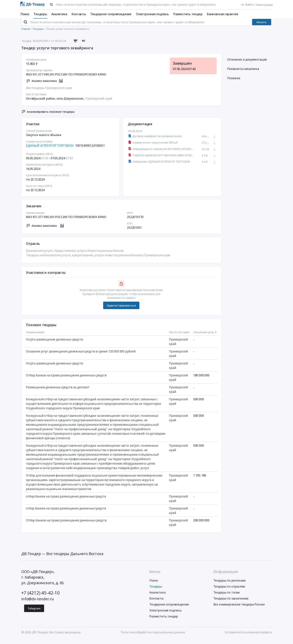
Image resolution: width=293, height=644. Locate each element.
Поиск (25, 14)
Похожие (234, 83)
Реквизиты (243, 74)
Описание (247, 64)
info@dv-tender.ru (38, 604)
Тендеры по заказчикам (231, 603)
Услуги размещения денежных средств (54, 344)
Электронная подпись (152, 14)
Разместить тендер (188, 14)
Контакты (79, 14)
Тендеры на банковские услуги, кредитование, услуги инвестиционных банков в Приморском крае (98, 260)
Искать (262, 27)
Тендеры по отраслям (229, 591)
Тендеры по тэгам (227, 597)
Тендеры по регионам (230, 585)
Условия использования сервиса (248, 637)
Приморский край (99, 103)
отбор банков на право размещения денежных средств (66, 501)
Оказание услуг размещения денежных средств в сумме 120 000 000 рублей (81, 356)
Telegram (34, 613)
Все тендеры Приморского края (49, 93)
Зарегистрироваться (121, 310)
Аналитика (59, 14)
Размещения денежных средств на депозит (58, 392)
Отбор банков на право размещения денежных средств (66, 380)
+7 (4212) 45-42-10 (41, 598)
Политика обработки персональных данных (153, 637)
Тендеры (40, 14)
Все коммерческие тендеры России (239, 609)
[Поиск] (51, 4)
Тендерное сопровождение (111, 14)
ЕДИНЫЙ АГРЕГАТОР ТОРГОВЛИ (50, 151)
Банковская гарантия (222, 14)
